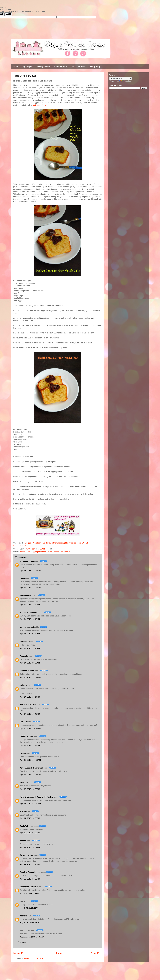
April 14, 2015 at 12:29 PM (30, 677)
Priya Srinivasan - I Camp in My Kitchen (37, 797)
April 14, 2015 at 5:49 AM (30, 634)
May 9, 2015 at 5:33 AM (29, 908)
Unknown (24, 685)
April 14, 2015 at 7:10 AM (30, 648)
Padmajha (24, 656)
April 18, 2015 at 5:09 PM (30, 833)
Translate (125, 81)
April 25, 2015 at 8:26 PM (30, 879)
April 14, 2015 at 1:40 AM (30, 605)
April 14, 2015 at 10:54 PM (30, 729)
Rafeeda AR (25, 642)
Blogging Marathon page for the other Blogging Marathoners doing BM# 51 (56, 543)
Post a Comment (24, 942)
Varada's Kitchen (27, 671)
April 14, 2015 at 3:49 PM (30, 714)
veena (22, 901)
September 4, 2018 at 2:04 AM (32, 937)
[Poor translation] (8, 14)
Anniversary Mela (39, 105)
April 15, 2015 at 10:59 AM (30, 760)
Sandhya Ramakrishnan (30, 872)
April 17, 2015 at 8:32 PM (30, 818)
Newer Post (20, 953)
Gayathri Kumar (27, 855)
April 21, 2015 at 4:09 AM (30, 847)
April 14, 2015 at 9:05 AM (30, 663)
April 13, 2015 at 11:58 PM (30, 588)
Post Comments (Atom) (33, 959)
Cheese (56, 552)
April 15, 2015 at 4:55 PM (30, 789)
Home (16, 67)
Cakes (49, 552)
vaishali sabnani (27, 627)
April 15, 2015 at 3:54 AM (30, 746)
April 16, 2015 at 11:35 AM (30, 804)
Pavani (23, 811)
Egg (61, 552)
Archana (24, 916)
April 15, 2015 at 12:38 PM (30, 775)
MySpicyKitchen (27, 561)
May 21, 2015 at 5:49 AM (30, 923)
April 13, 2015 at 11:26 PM (30, 571)
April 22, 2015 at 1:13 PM (30, 864)
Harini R (23, 722)
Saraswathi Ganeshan (29, 887)
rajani (22, 578)
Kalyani (23, 841)
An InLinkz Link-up (21, 545)
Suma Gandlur (26, 595)
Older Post (96, 953)
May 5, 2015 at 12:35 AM (30, 893)
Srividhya (24, 782)
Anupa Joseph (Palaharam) (31, 768)
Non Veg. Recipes (43, 67)
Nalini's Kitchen (27, 736)
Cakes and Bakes (61, 67)
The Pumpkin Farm (28, 705)
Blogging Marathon (38, 552)
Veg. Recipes (27, 67)
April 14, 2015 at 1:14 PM (30, 697)
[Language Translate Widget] (120, 78)
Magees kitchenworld (29, 613)
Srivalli (23, 753)
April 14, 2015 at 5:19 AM (30, 619)
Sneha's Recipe (27, 826)
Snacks (67, 552)
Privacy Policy (95, 67)
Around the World (78, 67)
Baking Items (25, 552)
